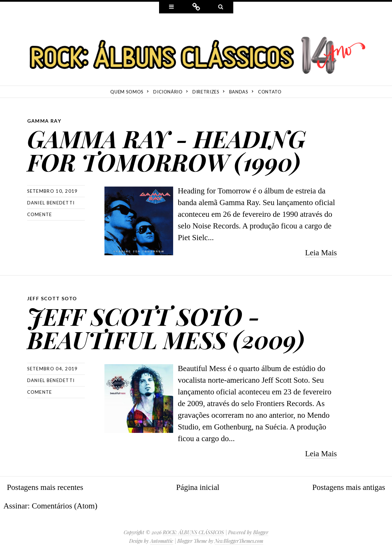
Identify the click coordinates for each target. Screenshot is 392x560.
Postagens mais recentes (45, 487)
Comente (40, 214)
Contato (270, 92)
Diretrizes (206, 92)
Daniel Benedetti (51, 203)
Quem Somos (127, 92)
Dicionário (168, 92)
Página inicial (198, 487)
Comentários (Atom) (64, 506)
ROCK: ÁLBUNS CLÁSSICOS (193, 532)
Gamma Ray (44, 121)
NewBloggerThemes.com (239, 541)
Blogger (261, 532)
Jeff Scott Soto (52, 298)
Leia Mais (321, 253)
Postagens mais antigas (349, 487)
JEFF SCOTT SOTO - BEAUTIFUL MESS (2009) (166, 328)
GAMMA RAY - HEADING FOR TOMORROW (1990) (166, 150)
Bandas (239, 92)
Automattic (162, 541)
